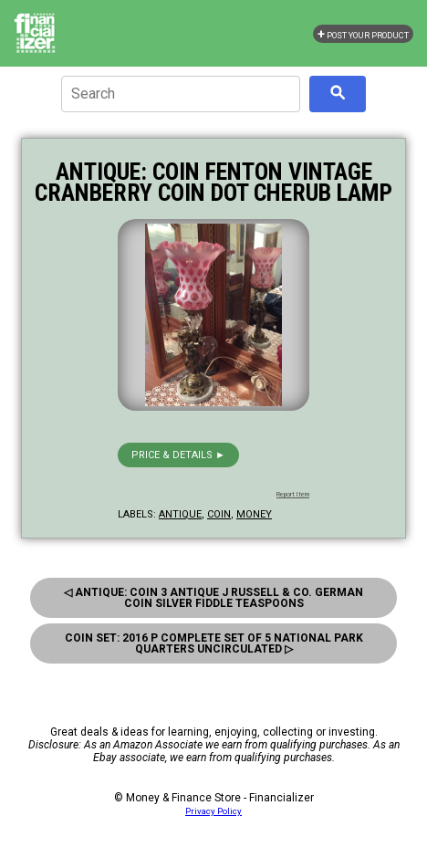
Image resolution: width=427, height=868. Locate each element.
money (254, 514)
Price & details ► (178, 455)
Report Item (293, 495)
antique (180, 514)
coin (219, 514)
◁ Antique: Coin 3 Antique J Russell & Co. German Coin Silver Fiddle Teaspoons (213, 598)
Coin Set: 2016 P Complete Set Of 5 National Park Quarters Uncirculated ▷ (214, 643)
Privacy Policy (213, 811)
